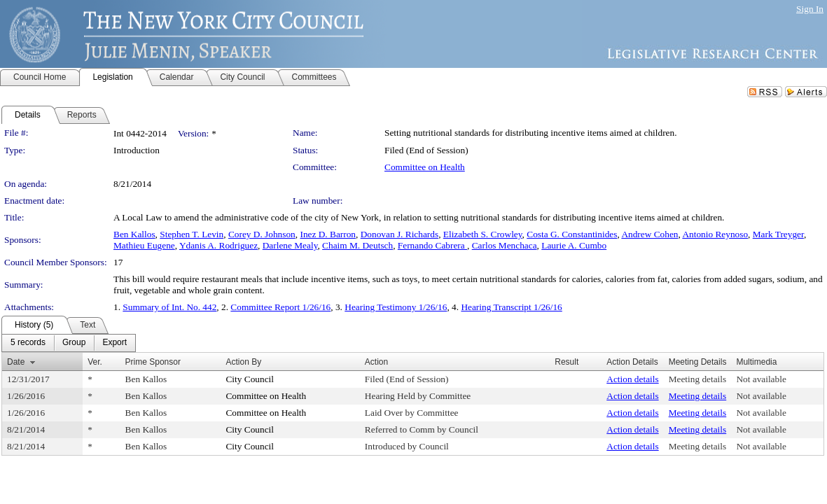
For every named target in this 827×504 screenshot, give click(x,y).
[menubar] (69, 343)
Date (16, 362)
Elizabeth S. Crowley (483, 234)
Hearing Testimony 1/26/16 (396, 307)
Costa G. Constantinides (572, 234)
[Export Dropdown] (114, 343)
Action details (632, 379)
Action (376, 362)
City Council (250, 379)
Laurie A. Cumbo (574, 245)
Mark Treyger (778, 234)
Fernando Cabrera (432, 245)
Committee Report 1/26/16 (280, 307)
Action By (243, 362)
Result (567, 362)
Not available (761, 379)
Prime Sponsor (153, 362)
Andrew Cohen (649, 234)
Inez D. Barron (328, 234)
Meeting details (698, 379)
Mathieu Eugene (144, 245)
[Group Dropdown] (74, 343)
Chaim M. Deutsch (357, 245)
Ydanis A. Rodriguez (218, 245)
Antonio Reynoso (715, 234)
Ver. (95, 362)
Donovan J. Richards (399, 234)
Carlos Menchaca (505, 245)
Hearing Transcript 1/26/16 (511, 307)
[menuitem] (28, 343)
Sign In (810, 9)
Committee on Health (425, 167)
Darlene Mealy (290, 245)
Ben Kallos (134, 234)
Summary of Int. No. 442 (169, 307)
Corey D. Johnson (262, 234)
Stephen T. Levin (192, 234)
